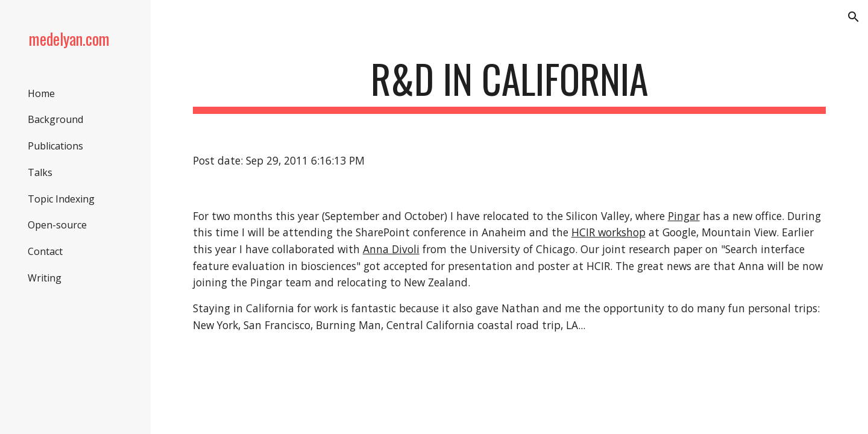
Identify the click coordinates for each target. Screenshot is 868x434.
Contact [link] (45, 251)
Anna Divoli (391, 249)
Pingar (684, 216)
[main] (510, 85)
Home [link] (41, 93)
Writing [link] (45, 278)
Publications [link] (55, 146)
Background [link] (55, 119)
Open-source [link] (57, 225)
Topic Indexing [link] (61, 199)
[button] (854, 17)
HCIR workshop (609, 232)
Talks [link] (40, 172)
